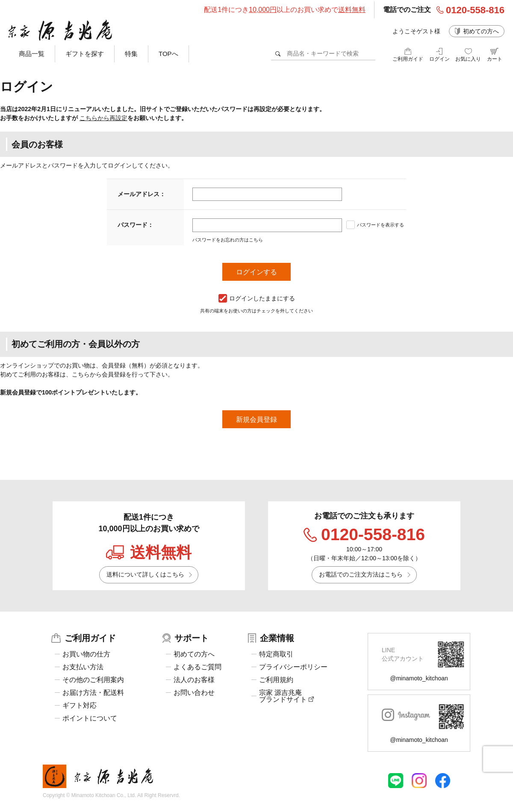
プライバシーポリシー (293, 667)
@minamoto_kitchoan (419, 678)
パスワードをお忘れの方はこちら (228, 240)
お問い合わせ (194, 693)
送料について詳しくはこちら (145, 574)
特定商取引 (276, 654)
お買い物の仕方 (86, 654)
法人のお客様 (194, 680)
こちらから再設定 (103, 118)
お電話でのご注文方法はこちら (361, 574)
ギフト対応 (80, 706)
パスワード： (136, 225)
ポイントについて (90, 718)
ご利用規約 (276, 680)
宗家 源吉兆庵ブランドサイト (286, 696)
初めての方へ (481, 31)
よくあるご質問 (198, 667)
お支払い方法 (83, 667)
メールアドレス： (142, 194)
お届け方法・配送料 (93, 693)
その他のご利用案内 (93, 680)
